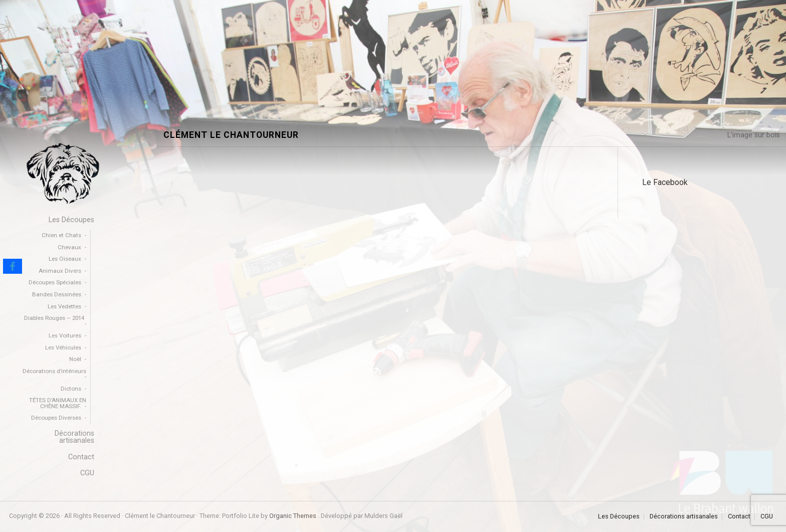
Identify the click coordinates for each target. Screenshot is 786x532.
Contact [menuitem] (81, 457)
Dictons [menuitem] (71, 389)
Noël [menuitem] (75, 359)
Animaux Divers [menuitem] (60, 271)
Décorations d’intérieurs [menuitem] (54, 371)
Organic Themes (293, 516)
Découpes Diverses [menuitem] (56, 418)
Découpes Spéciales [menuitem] (55, 282)
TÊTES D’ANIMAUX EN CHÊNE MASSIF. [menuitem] (58, 403)
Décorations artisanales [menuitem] (74, 437)
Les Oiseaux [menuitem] (65, 259)
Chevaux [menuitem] (69, 247)
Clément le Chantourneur (231, 135)
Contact (739, 517)
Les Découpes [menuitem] (71, 220)
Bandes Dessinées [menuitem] (57, 294)
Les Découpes (619, 517)
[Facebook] (13, 266)
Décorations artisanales (684, 517)
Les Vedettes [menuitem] (64, 306)
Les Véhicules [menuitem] (63, 347)
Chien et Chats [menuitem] (61, 235)
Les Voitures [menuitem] (65, 335)
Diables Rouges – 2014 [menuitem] (54, 318)
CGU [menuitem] (87, 473)
